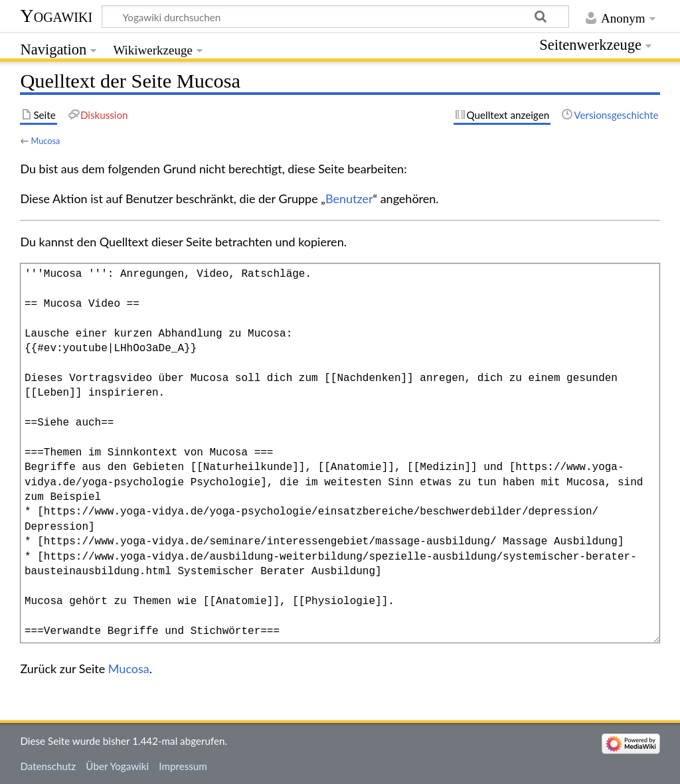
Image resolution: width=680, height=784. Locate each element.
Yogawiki (56, 16)
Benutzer (349, 198)
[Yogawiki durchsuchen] (335, 17)
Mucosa (45, 141)
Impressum (183, 766)
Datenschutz (48, 766)
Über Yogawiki (117, 766)
